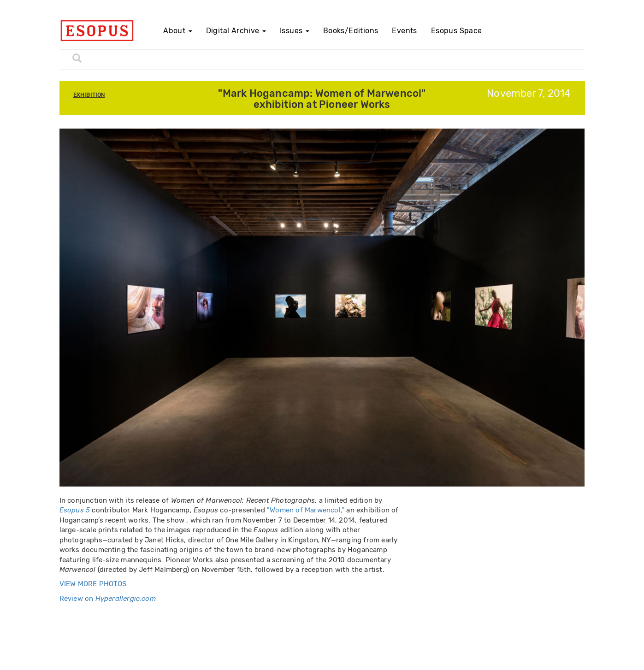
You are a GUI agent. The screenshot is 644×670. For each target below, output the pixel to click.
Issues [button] (295, 31)
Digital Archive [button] (236, 31)
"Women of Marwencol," (306, 510)
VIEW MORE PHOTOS (93, 584)
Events (404, 31)
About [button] (177, 31)
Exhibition (89, 95)
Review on (108, 599)
